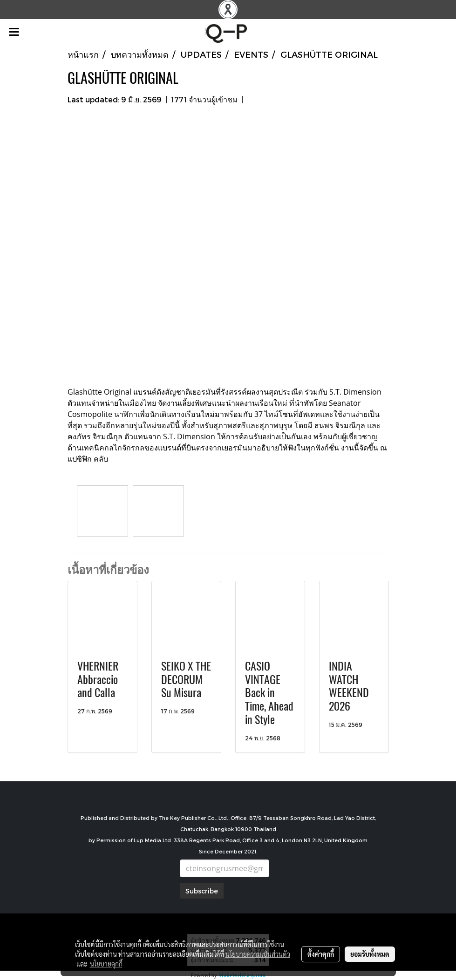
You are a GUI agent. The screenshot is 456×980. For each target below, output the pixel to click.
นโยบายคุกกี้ (106, 964)
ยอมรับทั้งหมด (370, 954)
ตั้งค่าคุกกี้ (321, 954)
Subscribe (202, 891)
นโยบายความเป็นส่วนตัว (258, 954)
